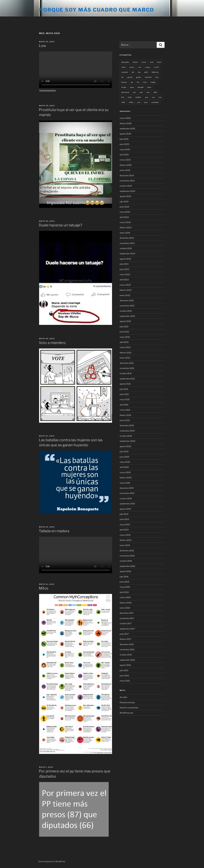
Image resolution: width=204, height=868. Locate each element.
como (132, 67)
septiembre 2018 (127, 566)
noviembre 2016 (127, 649)
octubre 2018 (126, 561)
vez (160, 97)
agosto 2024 (125, 196)
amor (144, 62)
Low (42, 46)
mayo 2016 (125, 681)
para (132, 87)
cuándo (125, 72)
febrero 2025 (126, 165)
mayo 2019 (125, 524)
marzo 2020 (125, 472)
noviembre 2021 (127, 368)
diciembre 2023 (127, 238)
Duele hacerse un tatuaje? (61, 225)
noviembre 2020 (127, 431)
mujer (124, 87)
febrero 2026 (126, 123)
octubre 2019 (126, 498)
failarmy (155, 72)
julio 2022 (124, 327)
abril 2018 (124, 592)
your (146, 102)
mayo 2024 (125, 212)
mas (145, 82)
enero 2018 (125, 608)
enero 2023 (125, 295)
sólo (155, 92)
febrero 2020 (126, 478)
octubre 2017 (126, 623)
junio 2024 (124, 207)
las (132, 82)
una (147, 97)
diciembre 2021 (127, 363)
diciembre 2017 (127, 613)
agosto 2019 (125, 509)
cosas (148, 67)
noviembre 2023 (127, 243)
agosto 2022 (125, 321)
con (140, 67)
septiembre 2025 (127, 129)
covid (156, 67)
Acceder (123, 697)
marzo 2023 (125, 285)
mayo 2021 (125, 399)
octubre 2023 (126, 248)
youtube (155, 102)
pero (149, 87)
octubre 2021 (126, 373)
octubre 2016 (126, 655)
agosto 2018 (125, 571)
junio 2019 (124, 519)
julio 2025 (124, 139)
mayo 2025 (125, 149)
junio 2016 (124, 676)
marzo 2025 (125, 160)
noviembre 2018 (127, 556)
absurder (125, 62)
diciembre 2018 (127, 551)
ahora (135, 62)
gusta (139, 77)
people (141, 87)
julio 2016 (124, 670)
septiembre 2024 (127, 191)
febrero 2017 (125, 639)
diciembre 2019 (127, 488)
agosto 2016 (125, 665)
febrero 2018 (126, 603)
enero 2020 (125, 483)
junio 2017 (124, 634)
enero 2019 (125, 545)
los (138, 82)
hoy (157, 77)
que (141, 92)
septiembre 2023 (127, 254)
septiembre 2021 (127, 379)
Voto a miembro (52, 343)
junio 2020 (124, 457)
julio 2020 (124, 451)
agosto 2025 (125, 134)
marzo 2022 (125, 347)
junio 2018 (124, 582)
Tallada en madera (54, 531)
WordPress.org (126, 713)
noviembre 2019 (127, 493)
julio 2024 (124, 202)
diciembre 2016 (127, 644)
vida (123, 102)
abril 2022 (124, 342)
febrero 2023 (126, 290)
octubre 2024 (126, 186)
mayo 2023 (125, 274)
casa (123, 67)
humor (124, 82)
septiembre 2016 (127, 660)
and (152, 62)
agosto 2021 (125, 384)
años (159, 62)
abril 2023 (124, 280)
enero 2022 (125, 358)
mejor (153, 82)
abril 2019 (124, 530)
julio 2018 (124, 577)
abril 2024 (124, 217)
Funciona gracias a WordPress (52, 861)
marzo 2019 (125, 535)
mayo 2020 (125, 462)
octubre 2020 (126, 436)
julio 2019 (124, 514)
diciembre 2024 (127, 175)
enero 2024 (125, 233)
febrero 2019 (126, 540)
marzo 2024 (125, 222)
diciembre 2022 (127, 300)
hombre (148, 77)
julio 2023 (124, 264)
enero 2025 (125, 170)
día (139, 72)
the (123, 97)
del (133, 72)
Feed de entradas (127, 702)
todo (130, 97)
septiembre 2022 (127, 316)
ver (153, 97)
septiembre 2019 (127, 504)
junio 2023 (124, 269)
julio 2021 (124, 389)
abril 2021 (124, 405)
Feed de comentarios (129, 708)
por (134, 92)
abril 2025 (124, 155)
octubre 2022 (126, 311)
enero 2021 (125, 420)
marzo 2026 (125, 118)
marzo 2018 (125, 597)
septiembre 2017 (127, 629)
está (146, 72)
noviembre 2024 (127, 181)
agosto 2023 (125, 259)
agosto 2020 (125, 446)
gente (130, 77)
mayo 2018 (125, 587)
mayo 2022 (125, 337)
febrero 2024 (126, 227)
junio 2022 (124, 332)
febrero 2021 (125, 415)
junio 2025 (124, 144)
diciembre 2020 (127, 425)
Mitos (44, 588)
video (131, 102)
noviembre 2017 (127, 618)
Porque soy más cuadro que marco (97, 10)
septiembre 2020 (127, 441)
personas (125, 92)
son (148, 92)
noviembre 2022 (127, 306)
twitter (138, 97)
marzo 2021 (125, 410)
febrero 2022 (126, 353)
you (139, 102)
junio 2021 (124, 394)
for (122, 77)
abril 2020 (124, 467)
